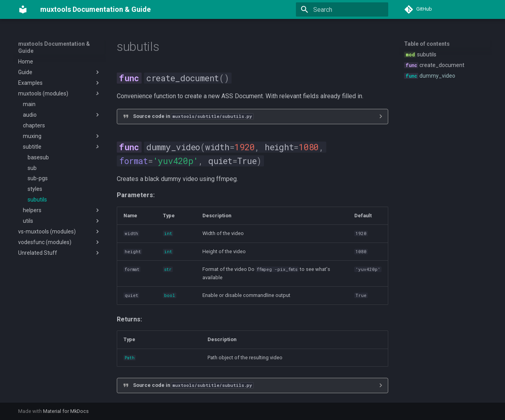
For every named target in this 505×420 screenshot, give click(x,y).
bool (170, 295)
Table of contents (427, 44)
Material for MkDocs (66, 411)
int (168, 233)
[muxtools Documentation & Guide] (23, 9)
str (168, 269)
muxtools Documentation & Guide (54, 47)
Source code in (193, 116)
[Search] (342, 9)
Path (130, 358)
